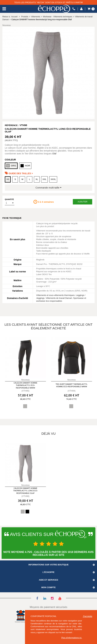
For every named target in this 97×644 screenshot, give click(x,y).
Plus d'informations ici (71, 638)
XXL (44, 179)
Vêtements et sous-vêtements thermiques (55, 295)
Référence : (12, 125)
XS (8, 179)
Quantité (9, 199)
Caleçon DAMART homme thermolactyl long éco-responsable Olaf (25, 491)
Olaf (54, 154)
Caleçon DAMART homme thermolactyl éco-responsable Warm (25, 385)
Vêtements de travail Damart (59, 298)
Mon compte (48, 587)
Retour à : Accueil (10, 17)
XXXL (53, 179)
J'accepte (87, 616)
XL (37, 179)
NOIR (25, 166)
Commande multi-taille (48, 188)
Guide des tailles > (19, 173)
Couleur (10, 160)
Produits (25, 17)
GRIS (11, 166)
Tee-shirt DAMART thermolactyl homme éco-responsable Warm (72, 385)
